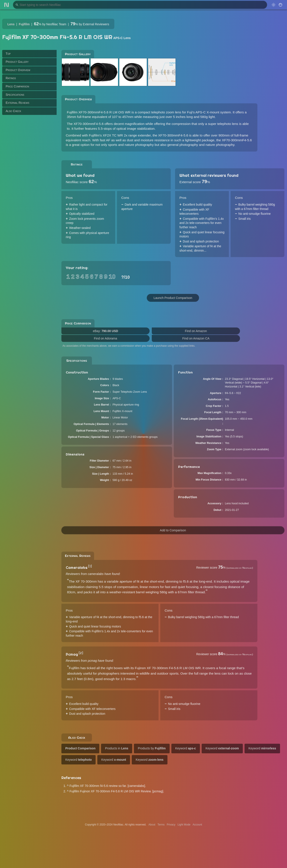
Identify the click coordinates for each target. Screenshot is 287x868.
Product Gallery (17, 62)
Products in (117, 748)
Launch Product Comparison (173, 298)
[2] (81, 653)
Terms (161, 825)
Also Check (13, 111)
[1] (90, 566)
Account (197, 825)
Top (8, 54)
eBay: (106, 331)
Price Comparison (17, 86)
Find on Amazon (196, 331)
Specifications (15, 95)
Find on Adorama (106, 338)
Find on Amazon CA (196, 338)
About (152, 825)
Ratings (11, 78)
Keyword (186, 748)
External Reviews (17, 103)
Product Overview (18, 70)
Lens (11, 24)
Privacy (171, 825)
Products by (152, 748)
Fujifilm (24, 24)
